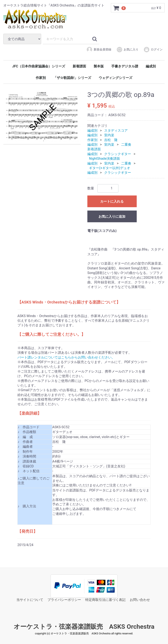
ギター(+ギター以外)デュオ (110, 168)
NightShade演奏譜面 (104, 159)
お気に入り (127, 50)
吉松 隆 (111, 140)
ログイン (153, 50)
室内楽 (109, 135)
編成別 (151, 66)
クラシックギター (118, 154)
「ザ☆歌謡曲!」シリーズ (72, 78)
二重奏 (126, 145)
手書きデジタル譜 (125, 66)
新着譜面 (79, 66)
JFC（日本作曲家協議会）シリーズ (39, 66)
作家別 (41, 78)
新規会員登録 (99, 50)
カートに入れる (112, 201)
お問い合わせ (140, 600)
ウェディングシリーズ (115, 78)
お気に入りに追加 (112, 216)
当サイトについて (30, 600)
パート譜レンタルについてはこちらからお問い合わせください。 (66, 357)
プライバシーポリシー (64, 600)
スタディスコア (116, 130)
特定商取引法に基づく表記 (105, 600)
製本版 (99, 66)
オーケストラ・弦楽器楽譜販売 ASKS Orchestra (84, 627)
